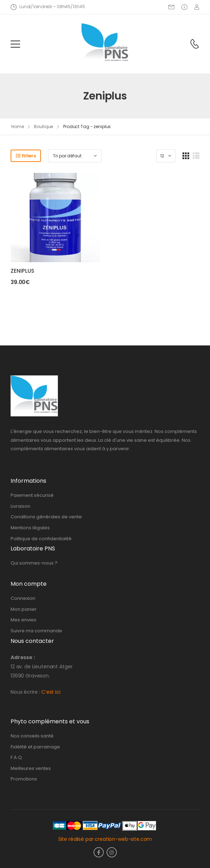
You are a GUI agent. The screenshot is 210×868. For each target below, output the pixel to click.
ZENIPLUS (22, 271)
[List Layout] (196, 156)
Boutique (43, 126)
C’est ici (51, 692)
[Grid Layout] (186, 156)
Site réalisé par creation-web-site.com (105, 839)
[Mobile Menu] (15, 44)
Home (18, 126)
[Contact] (194, 44)
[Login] (197, 7)
